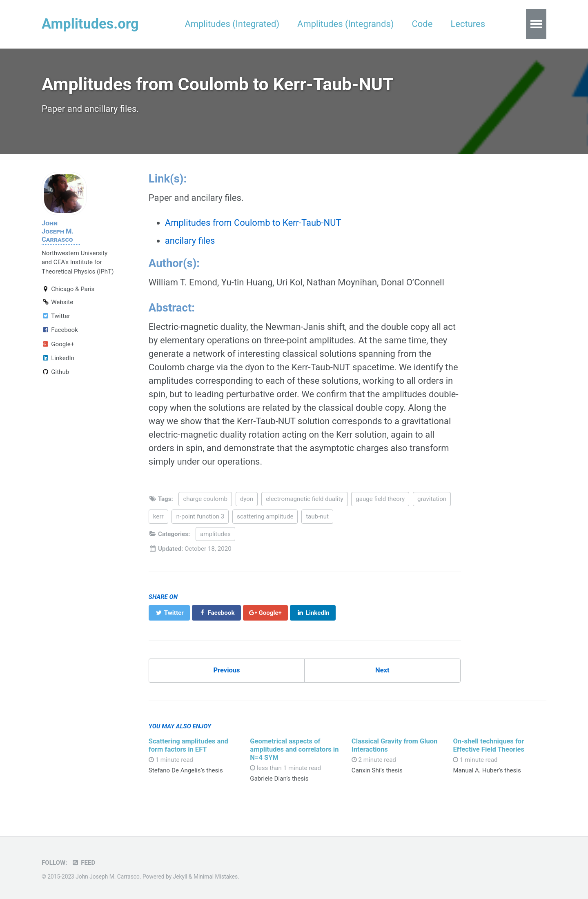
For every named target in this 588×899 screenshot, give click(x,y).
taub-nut (317, 516)
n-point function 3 (200, 516)
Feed (83, 863)
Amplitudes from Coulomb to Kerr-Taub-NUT (253, 223)
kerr (158, 516)
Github (55, 372)
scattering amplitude (265, 516)
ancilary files (190, 241)
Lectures (468, 24)
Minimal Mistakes (216, 877)
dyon (247, 499)
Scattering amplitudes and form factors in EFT (188, 745)
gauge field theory (380, 499)
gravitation (432, 499)
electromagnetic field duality (305, 499)
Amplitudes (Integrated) (232, 24)
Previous (226, 670)
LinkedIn (58, 358)
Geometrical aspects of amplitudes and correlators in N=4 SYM (294, 749)
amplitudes (215, 534)
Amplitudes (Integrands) (345, 24)
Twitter (56, 316)
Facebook (60, 330)
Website (57, 302)
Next (382, 670)
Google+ (58, 344)
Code (422, 24)
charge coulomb (205, 499)
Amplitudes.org (90, 24)
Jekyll (180, 877)
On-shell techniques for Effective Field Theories (489, 745)
